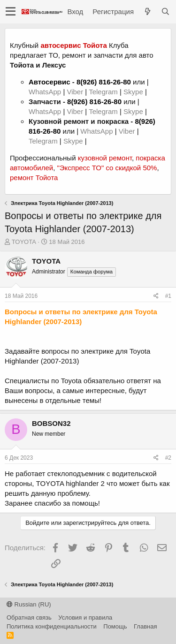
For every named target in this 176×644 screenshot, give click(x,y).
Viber (75, 92)
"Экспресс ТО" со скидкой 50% (107, 168)
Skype (134, 92)
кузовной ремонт (105, 158)
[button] (11, 12)
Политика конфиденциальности (52, 626)
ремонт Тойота (34, 178)
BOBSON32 (51, 423)
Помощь (115, 626)
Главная (145, 626)
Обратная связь (29, 617)
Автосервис (50, 82)
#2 (168, 458)
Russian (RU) (29, 604)
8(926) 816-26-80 (104, 82)
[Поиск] (165, 11)
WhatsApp (46, 92)
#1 (168, 296)
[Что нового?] (147, 11)
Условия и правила (85, 617)
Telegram (104, 92)
